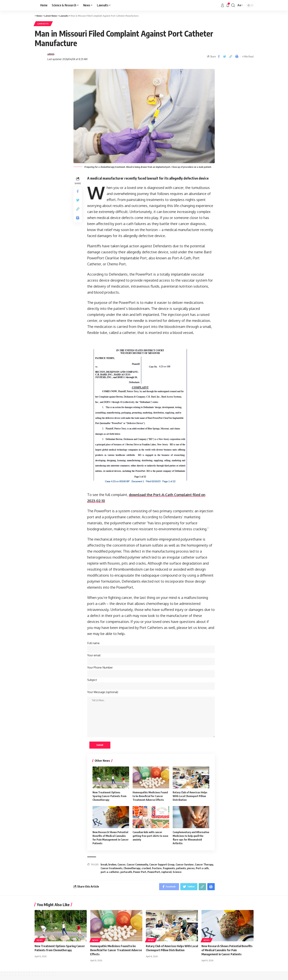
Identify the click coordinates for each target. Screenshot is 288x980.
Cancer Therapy (204, 864)
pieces (191, 868)
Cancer (122, 864)
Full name (151, 647)
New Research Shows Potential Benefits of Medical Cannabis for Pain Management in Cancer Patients (227, 950)
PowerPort (154, 872)
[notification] (228, 5)
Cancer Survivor (185, 864)
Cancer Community (137, 864)
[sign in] (222, 5)
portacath (126, 872)
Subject (151, 684)
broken (112, 864)
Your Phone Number (151, 672)
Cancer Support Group (162, 864)
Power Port (140, 872)
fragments (169, 868)
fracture (157, 868)
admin (51, 54)
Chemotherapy (132, 868)
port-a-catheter (110, 872)
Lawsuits (43, 24)
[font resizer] (240, 5)
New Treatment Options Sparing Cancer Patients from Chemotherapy (109, 796)
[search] (233, 5)
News (40, 940)
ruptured (166, 872)
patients (181, 868)
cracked (146, 868)
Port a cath (202, 868)
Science (177, 872)
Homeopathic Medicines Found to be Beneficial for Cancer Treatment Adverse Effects (150, 796)
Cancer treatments (112, 868)
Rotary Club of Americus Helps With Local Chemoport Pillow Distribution (190, 796)
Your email (151, 659)
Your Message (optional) (103, 692)
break (104, 864)
